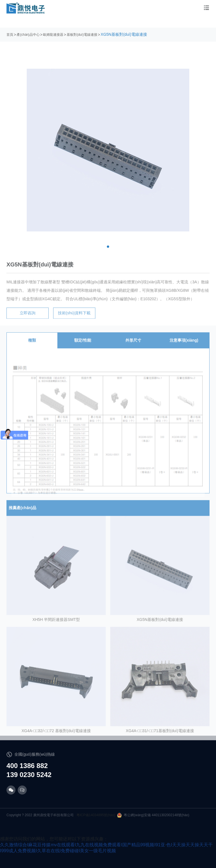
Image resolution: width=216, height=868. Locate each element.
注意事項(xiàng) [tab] (184, 344)
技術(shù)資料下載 (74, 317)
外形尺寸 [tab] (133, 344)
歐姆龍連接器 (53, 35)
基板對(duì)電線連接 (82, 35)
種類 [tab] (32, 344)
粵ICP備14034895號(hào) (96, 815)
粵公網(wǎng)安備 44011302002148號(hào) (153, 815)
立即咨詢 (28, 317)
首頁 (10, 35)
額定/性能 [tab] (83, 344)
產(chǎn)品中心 (28, 35)
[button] (108, 247)
